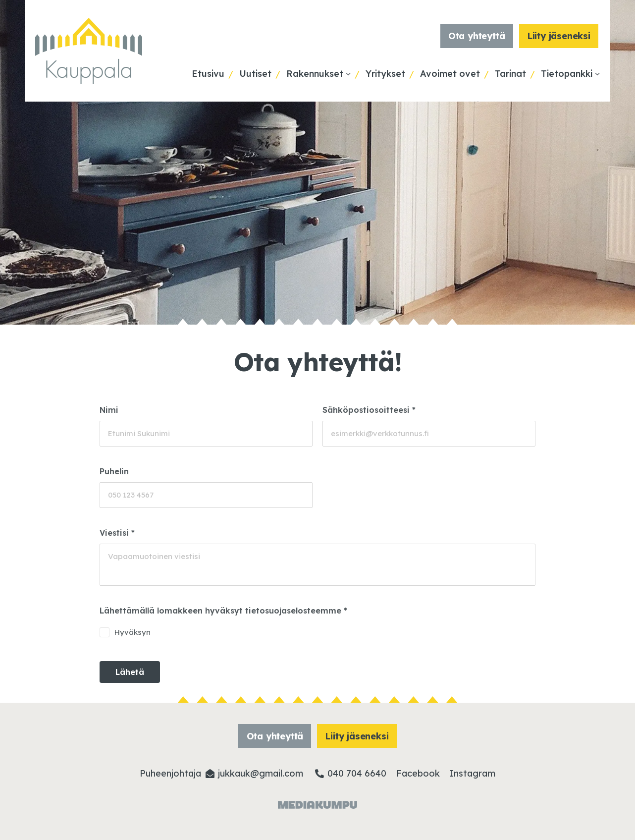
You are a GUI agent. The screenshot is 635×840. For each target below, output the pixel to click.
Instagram (473, 773)
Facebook (418, 773)
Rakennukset (315, 74)
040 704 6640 (357, 773)
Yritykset (385, 74)
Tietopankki (567, 74)
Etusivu (208, 74)
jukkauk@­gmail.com (261, 773)
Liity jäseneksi (559, 36)
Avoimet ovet (450, 74)
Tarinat (510, 74)
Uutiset (255, 74)
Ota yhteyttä (477, 36)
